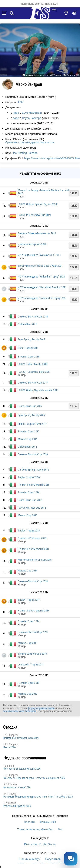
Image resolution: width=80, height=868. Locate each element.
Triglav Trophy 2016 (29, 477)
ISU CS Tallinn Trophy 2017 (33, 364)
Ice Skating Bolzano (25, 153)
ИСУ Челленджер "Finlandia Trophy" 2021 (41, 277)
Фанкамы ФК (48, 822)
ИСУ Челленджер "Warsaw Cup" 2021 (39, 255)
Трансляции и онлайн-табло (35, 829)
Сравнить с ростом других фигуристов (30, 142)
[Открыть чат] (71, 859)
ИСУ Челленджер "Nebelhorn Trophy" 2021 (42, 287)
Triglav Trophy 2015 (29, 531)
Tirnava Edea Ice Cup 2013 (32, 654)
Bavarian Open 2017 (29, 431)
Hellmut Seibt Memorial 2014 (34, 611)
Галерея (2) (73, 75)
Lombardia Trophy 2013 (31, 664)
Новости (29, 822)
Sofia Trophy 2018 (28, 348)
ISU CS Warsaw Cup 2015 (32, 508)
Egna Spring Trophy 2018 (31, 339)
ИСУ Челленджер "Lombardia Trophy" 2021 (42, 298)
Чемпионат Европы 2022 (32, 244)
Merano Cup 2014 (28, 571)
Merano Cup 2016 (28, 439)
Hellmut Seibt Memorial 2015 (34, 549)
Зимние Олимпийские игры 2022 (37, 233)
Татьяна (58, 75)
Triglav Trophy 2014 (29, 600)
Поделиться (53, 859)
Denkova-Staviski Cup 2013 (33, 632)
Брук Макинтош (32, 113)
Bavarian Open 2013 (29, 683)
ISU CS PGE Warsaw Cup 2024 (34, 215)
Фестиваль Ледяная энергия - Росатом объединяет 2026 (34, 778)
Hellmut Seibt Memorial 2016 (34, 485)
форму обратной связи (41, 708)
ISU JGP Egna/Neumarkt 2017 (34, 372)
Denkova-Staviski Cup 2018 (33, 317)
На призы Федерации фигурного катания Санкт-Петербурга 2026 (38, 797)
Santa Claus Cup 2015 (30, 500)
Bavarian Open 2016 (29, 492)
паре (16, 113)
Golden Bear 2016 (27, 447)
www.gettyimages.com (37, 75)
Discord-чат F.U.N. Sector (40, 844)
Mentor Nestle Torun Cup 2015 (35, 560)
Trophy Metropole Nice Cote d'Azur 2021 (40, 266)
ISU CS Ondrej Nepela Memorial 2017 (38, 390)
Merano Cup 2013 (28, 643)
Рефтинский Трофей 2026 (17, 806)
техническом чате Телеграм (20, 711)
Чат (61, 829)
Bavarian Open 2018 (29, 357)
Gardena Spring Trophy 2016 (33, 470)
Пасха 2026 (51, 4)
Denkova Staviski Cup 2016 (33, 454)
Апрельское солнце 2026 (17, 787)
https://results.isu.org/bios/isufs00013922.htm (52, 158)
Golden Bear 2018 (27, 324)
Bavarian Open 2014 (29, 621)
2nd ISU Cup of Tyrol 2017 (32, 424)
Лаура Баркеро (32, 118)
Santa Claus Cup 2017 (30, 406)
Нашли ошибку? (30, 859)
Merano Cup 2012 (28, 694)
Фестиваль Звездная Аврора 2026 (22, 769)
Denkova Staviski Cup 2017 (33, 383)
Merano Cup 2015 (28, 515)
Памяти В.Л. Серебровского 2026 (21, 738)
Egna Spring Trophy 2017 (31, 415)
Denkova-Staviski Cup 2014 (33, 581)
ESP (21, 102)
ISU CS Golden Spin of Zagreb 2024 (37, 204)
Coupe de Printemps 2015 (32, 538)
